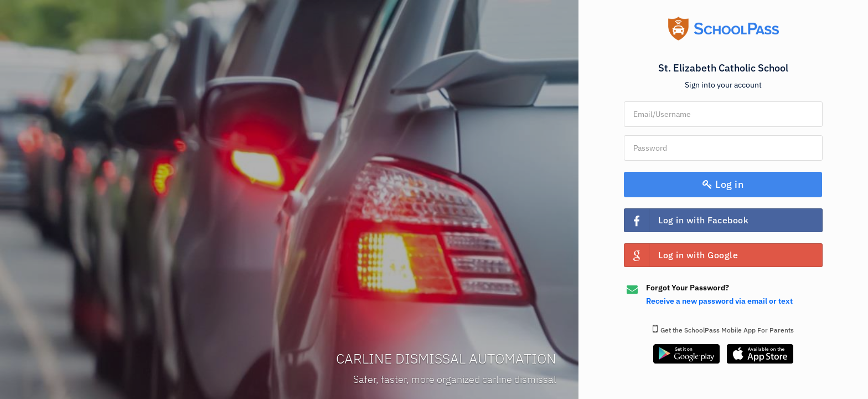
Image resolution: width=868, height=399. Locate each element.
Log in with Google (681, 255)
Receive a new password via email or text (719, 301)
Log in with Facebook (686, 220)
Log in (724, 184)
